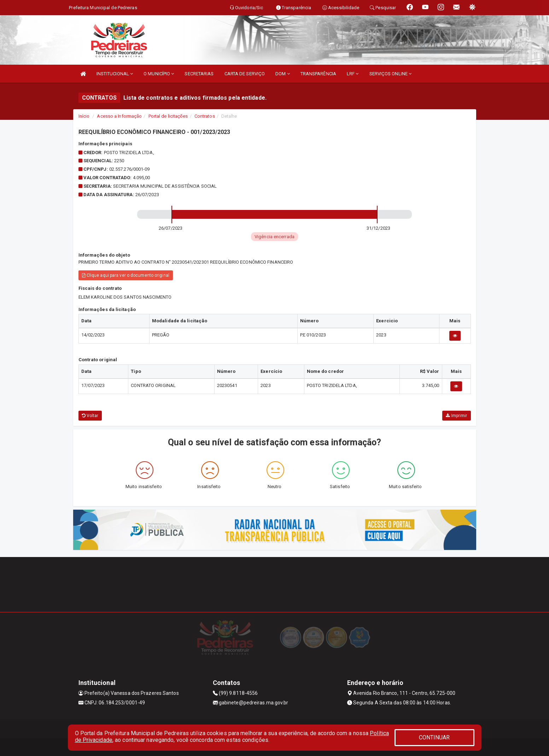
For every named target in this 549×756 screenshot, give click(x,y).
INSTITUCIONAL (115, 74)
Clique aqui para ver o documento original (126, 275)
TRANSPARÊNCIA (318, 74)
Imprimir (456, 416)
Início (84, 116)
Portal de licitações (168, 116)
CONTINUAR (434, 737)
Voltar (90, 416)
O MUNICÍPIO (159, 74)
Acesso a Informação (119, 116)
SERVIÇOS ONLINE (391, 74)
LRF (353, 74)
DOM (283, 74)
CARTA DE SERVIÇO (245, 74)
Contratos (205, 116)
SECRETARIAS (199, 74)
